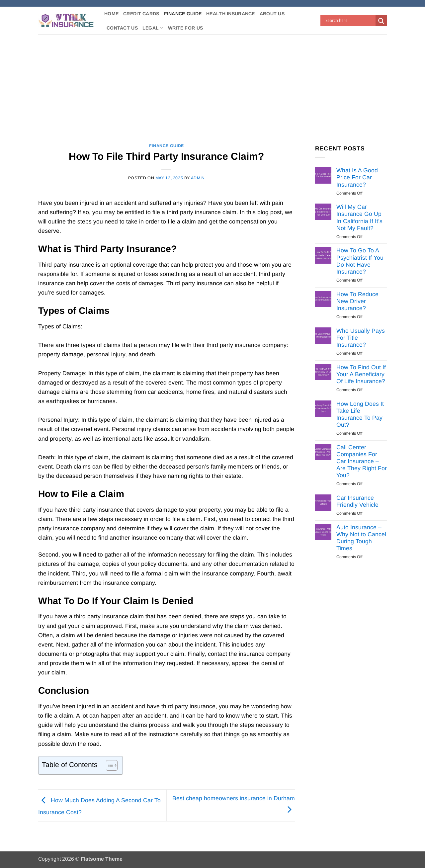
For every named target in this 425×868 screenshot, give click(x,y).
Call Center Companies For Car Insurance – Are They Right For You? (362, 461)
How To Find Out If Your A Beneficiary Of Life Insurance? (361, 374)
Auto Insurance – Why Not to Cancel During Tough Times (361, 538)
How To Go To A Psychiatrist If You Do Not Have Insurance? (360, 261)
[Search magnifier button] (381, 21)
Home (111, 14)
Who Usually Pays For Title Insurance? (361, 338)
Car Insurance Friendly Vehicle (357, 501)
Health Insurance (231, 14)
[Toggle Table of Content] (108, 765)
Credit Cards (141, 14)
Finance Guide (183, 14)
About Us (272, 14)
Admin (198, 178)
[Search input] (350, 21)
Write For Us (185, 28)
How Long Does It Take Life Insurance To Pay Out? (360, 414)
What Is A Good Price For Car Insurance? (357, 177)
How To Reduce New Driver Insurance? (357, 301)
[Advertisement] (212, 84)
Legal (153, 28)
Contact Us (122, 28)
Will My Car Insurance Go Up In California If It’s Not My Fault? (359, 217)
